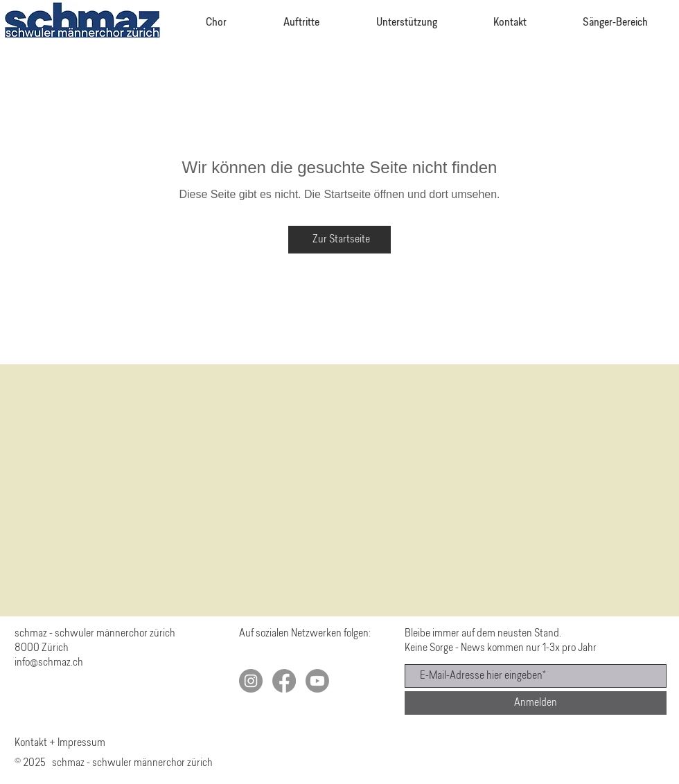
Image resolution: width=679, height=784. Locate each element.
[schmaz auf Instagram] (251, 681)
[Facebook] (284, 681)
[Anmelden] (536, 703)
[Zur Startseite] (339, 240)
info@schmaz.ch (49, 663)
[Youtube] (317, 681)
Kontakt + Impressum (60, 743)
